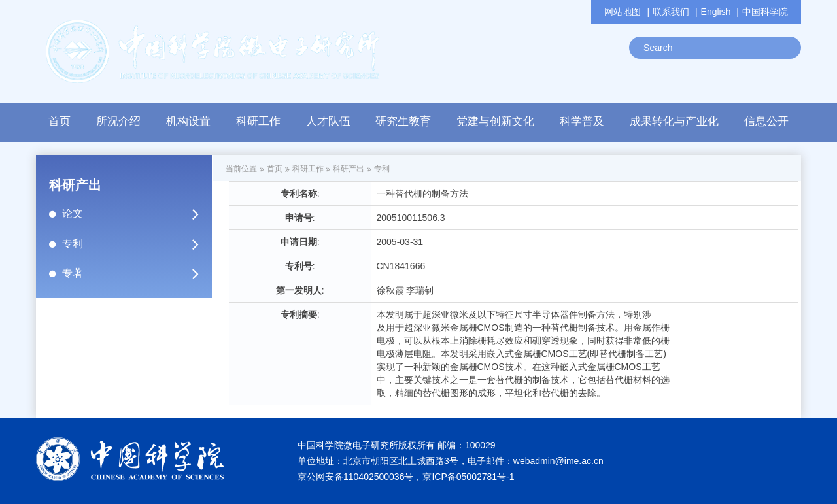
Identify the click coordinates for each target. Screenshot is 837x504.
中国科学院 (765, 12)
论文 (136, 214)
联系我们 (671, 12)
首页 (60, 121)
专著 (136, 273)
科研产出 (349, 169)
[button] (258, 125)
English (716, 12)
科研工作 (308, 169)
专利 (136, 244)
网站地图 (623, 12)
